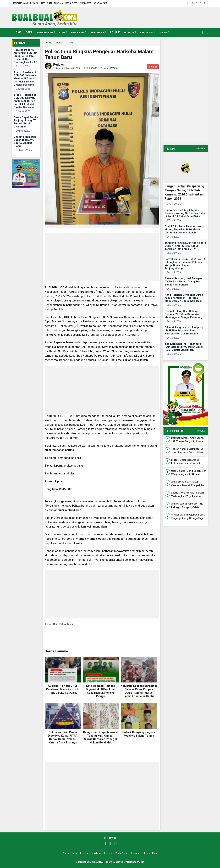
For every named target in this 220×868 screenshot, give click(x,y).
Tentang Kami (20, 3)
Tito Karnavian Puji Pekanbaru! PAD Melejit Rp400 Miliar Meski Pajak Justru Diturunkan (184, 347)
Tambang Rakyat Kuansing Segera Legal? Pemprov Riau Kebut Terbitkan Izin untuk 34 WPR (185, 246)
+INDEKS (200, 149)
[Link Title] (103, 844)
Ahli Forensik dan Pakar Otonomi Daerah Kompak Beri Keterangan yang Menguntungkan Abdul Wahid (189, 484)
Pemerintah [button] (45, 33)
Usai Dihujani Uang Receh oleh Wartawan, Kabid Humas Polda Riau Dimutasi (189, 473)
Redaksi (34, 3)
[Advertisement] (102, 257)
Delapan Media (136, 862)
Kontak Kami (101, 3)
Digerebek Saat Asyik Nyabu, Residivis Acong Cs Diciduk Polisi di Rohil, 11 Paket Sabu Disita (185, 213)
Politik (115, 32)
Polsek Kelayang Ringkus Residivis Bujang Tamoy (139, 734)
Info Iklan (46, 3)
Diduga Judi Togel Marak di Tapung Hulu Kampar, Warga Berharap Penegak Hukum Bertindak (101, 737)
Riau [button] (62, 33)
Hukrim (60, 43)
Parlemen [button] (97, 33)
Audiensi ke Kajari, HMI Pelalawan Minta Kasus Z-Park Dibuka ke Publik (63, 689)
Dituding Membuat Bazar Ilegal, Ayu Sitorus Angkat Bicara (25, 141)
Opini (29, 32)
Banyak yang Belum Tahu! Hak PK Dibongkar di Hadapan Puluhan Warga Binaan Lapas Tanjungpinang (185, 264)
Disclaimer (85, 3)
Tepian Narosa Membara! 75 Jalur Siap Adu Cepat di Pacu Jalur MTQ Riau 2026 (188, 451)
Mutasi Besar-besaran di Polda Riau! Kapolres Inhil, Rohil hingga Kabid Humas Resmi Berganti (186, 462)
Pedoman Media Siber (66, 3)
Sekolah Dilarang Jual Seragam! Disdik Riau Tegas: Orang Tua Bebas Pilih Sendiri (184, 282)
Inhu (70, 43)
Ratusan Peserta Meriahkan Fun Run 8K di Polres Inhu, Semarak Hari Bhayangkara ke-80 (26, 56)
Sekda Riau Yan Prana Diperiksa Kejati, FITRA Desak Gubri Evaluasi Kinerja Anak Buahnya (63, 737)
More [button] (164, 33)
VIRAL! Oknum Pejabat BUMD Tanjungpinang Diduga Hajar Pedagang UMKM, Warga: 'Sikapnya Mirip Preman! (188, 517)
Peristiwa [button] (147, 33)
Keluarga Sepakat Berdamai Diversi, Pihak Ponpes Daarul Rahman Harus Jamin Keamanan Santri (139, 691)
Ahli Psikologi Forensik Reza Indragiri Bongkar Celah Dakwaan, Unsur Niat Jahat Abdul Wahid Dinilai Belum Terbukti (187, 506)
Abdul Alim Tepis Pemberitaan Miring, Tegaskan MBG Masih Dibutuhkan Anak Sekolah (183, 229)
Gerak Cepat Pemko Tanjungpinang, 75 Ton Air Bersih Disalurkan (26, 122)
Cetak (153, 67)
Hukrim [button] (129, 33)
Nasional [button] (78, 33)
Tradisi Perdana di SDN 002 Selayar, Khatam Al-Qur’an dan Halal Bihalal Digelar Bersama (25, 101)
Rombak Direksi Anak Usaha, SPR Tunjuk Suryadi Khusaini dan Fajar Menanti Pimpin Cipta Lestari (188, 440)
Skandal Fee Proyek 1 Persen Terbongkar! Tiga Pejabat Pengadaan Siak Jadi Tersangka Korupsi (187, 495)
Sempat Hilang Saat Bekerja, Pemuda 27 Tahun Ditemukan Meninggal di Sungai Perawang (183, 314)
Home (17, 32)
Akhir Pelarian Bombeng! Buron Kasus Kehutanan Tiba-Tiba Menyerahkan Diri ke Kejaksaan (184, 298)
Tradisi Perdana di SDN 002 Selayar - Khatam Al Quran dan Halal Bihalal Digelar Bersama (25, 79)
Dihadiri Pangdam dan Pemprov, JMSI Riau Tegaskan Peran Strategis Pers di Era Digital (184, 331)
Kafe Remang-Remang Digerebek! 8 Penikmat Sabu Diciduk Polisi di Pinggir (101, 691)
